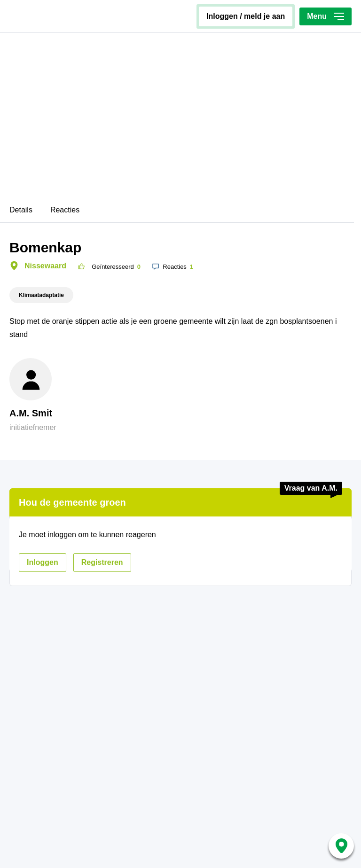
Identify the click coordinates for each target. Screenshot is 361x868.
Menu (326, 16)
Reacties (65, 210)
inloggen (43, 562)
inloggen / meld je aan (246, 16)
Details (21, 210)
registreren (102, 562)
